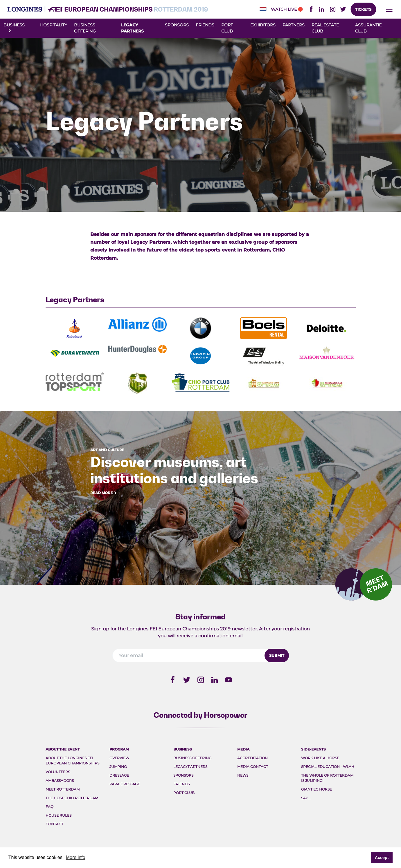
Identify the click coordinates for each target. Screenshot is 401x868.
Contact (54, 824)
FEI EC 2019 (107, 9)
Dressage (119, 775)
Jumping (118, 767)
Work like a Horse (320, 758)
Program (119, 749)
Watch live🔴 (287, 9)
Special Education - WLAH (328, 767)
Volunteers (58, 772)
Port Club (184, 793)
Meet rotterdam (63, 789)
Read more (104, 493)
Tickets (363, 9)
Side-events (313, 749)
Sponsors (177, 25)
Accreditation (252, 758)
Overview (119, 758)
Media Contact (253, 767)
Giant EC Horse (317, 789)
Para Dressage (125, 784)
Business (183, 749)
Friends (205, 25)
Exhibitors (263, 25)
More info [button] (76, 857)
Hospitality (54, 25)
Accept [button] (382, 858)
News (243, 775)
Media (243, 749)
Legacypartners (190, 767)
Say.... (306, 798)
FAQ (50, 807)
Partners (294, 25)
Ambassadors (60, 781)
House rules (59, 815)
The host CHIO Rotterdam (72, 798)
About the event (63, 749)
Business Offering (192, 758)
